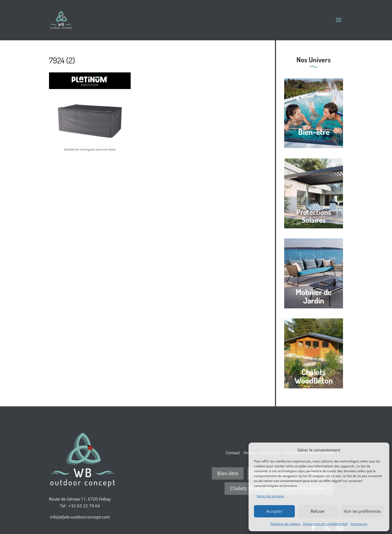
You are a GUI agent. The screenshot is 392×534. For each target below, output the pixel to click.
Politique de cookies (285, 524)
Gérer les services (270, 496)
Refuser (318, 511)
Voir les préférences (362, 511)
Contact (233, 453)
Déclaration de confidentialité (325, 524)
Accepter (274, 511)
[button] (381, 450)
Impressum (359, 524)
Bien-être (228, 473)
